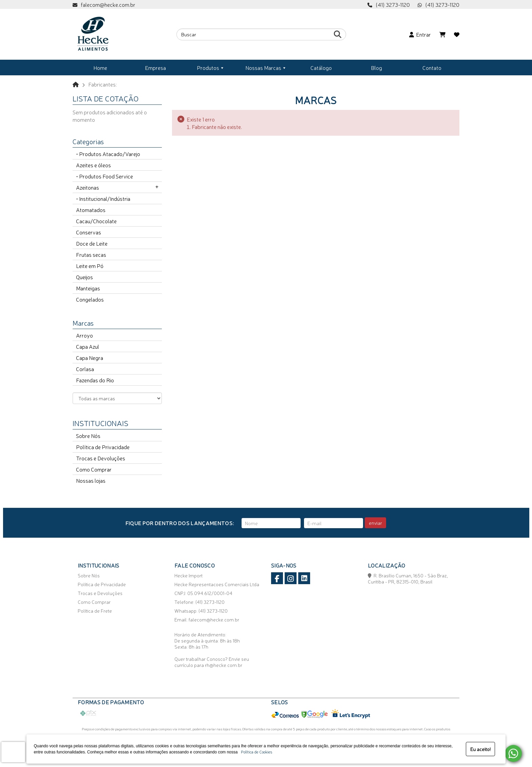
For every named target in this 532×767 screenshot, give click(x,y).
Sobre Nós (88, 436)
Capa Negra (90, 358)
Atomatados (91, 210)
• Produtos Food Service (104, 176)
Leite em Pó (90, 266)
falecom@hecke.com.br (108, 4)
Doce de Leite (92, 243)
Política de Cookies (255, 752)
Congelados (90, 299)
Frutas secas (91, 254)
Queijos (84, 277)
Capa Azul (88, 346)
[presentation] (13, 752)
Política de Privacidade (103, 447)
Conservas (89, 232)
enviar (375, 523)
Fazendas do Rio (95, 380)
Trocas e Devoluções (101, 458)
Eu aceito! (480, 749)
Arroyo (84, 335)
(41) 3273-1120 (442, 4)
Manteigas (88, 288)
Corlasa (85, 369)
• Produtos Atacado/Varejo (108, 154)
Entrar (420, 34)
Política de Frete (95, 611)
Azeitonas (88, 187)
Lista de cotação (106, 98)
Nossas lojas (91, 480)
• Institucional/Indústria (103, 198)
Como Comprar (94, 469)
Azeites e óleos (93, 165)
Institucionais (100, 423)
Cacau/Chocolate (96, 221)
